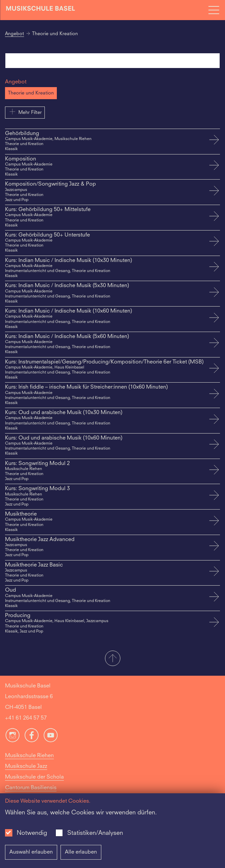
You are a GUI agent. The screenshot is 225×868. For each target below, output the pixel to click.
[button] (112, 659)
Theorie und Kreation (31, 93)
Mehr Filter (25, 112)
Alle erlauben (81, 852)
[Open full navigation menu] (214, 10)
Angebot (15, 34)
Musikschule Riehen (29, 756)
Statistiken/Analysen (95, 833)
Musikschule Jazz (26, 766)
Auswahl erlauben (31, 852)
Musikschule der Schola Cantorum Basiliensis (34, 783)
